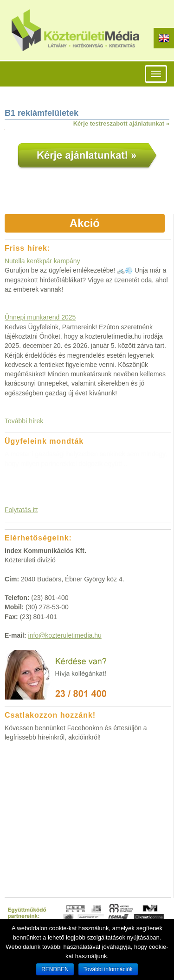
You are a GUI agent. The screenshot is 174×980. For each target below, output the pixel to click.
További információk (108, 969)
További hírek (24, 421)
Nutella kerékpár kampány (42, 261)
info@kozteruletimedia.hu (65, 635)
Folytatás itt (21, 510)
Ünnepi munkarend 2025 (40, 317)
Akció (85, 223)
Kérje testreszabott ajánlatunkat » (121, 123)
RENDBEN (55, 969)
